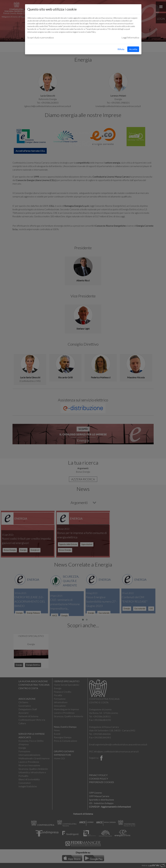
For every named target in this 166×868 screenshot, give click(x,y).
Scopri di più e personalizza (41, 37)
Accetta (133, 49)
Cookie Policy (91, 32)
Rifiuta (121, 49)
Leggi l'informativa (130, 37)
